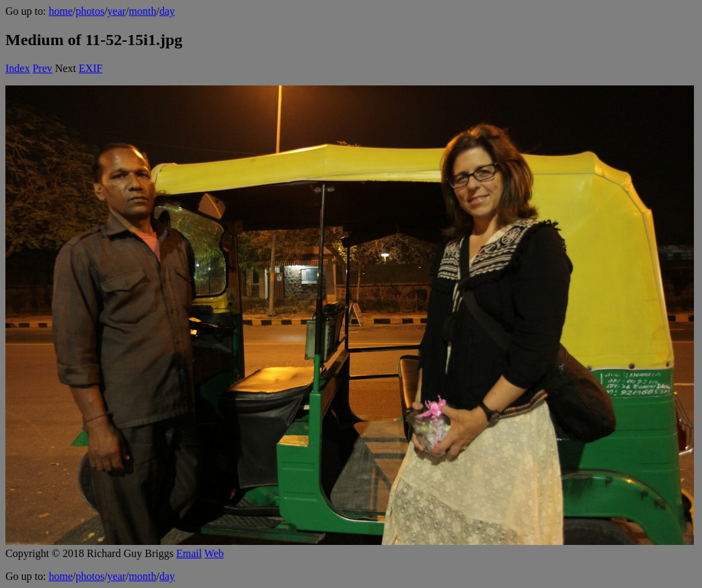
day (167, 11)
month (143, 11)
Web (214, 553)
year (117, 11)
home (61, 11)
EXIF (91, 68)
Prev (42, 68)
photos (90, 11)
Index (17, 68)
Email (189, 553)
